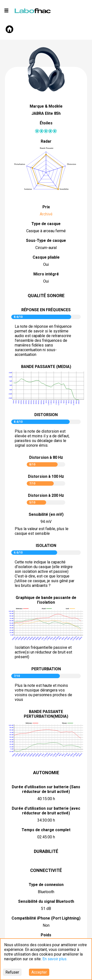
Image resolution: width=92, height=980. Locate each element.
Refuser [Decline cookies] (12, 972)
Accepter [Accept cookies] (39, 972)
